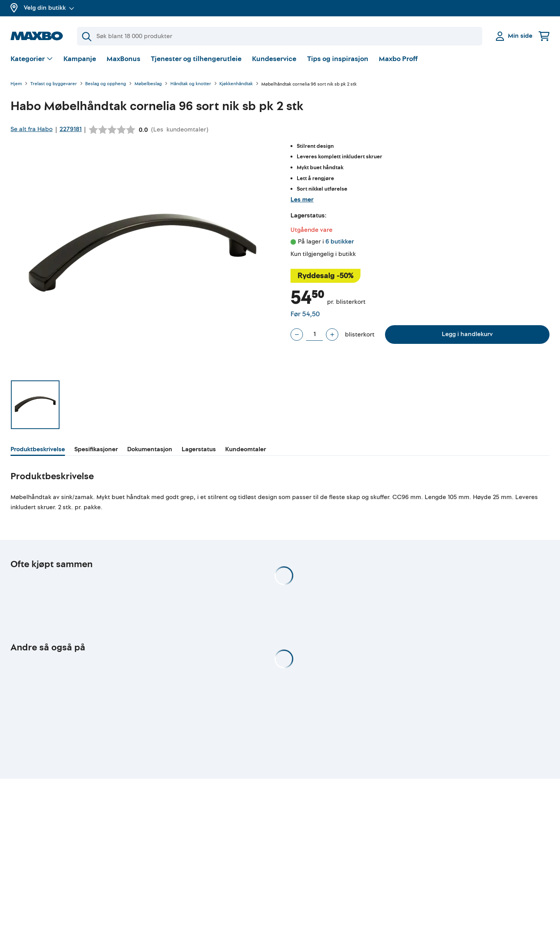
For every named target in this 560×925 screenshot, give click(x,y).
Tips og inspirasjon (338, 60)
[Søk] (280, 36)
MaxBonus (123, 60)
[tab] (38, 451)
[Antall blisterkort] (314, 336)
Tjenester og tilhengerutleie (196, 60)
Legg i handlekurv (467, 335)
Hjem (16, 85)
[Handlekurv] (544, 36)
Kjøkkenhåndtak (236, 85)
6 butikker (340, 243)
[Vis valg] (32, 60)
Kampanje (80, 60)
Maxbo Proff (398, 60)
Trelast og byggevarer (54, 85)
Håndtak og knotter (191, 85)
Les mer (302, 200)
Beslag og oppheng (106, 85)
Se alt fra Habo (31, 130)
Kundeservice (274, 60)
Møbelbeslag (148, 85)
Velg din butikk (49, 8)
